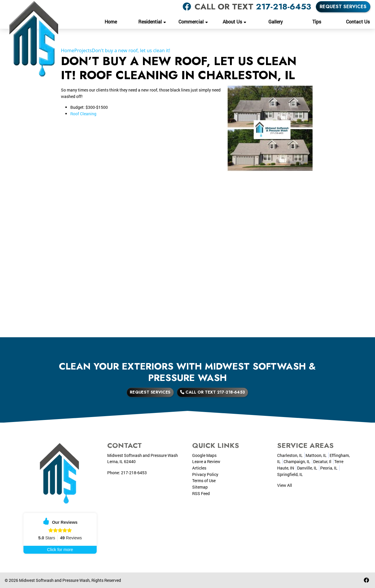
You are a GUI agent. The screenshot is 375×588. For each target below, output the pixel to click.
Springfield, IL (290, 474)
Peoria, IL (329, 468)
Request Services (343, 7)
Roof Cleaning (83, 114)
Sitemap (200, 487)
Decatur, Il (322, 461)
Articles (199, 468)
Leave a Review (206, 461)
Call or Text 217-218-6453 (202, 392)
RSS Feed (201, 493)
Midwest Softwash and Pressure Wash (54, 580)
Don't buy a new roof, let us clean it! (131, 50)
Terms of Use (204, 481)
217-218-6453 (283, 7)
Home (68, 50)
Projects (83, 50)
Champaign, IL (297, 461)
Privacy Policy (205, 474)
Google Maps (204, 455)
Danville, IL (307, 468)
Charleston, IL (290, 455)
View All (285, 485)
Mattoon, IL (316, 455)
